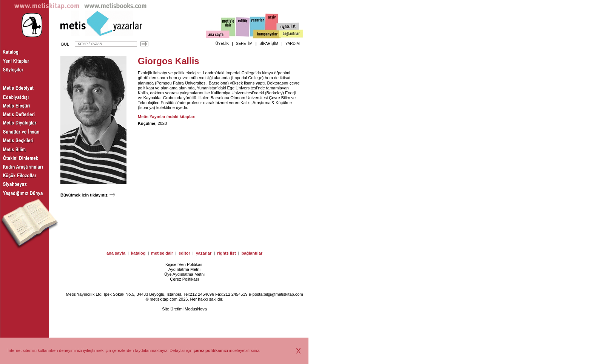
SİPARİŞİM (269, 44)
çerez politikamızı (211, 350)
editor (184, 253)
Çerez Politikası (184, 279)
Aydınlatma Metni (184, 269)
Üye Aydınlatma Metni (184, 274)
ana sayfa (116, 253)
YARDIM (293, 44)
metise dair (162, 253)
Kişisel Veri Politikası (184, 264)
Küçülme (146, 123)
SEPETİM (244, 44)
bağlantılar (252, 253)
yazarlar (204, 253)
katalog (138, 253)
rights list (227, 253)
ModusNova (196, 309)
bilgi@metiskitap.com (283, 294)
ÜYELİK (222, 44)
